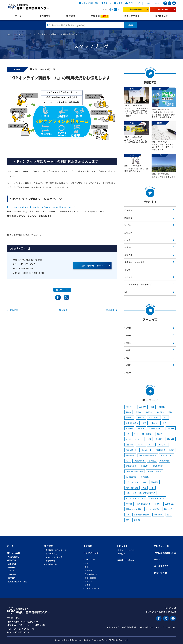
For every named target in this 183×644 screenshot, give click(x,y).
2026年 (128, 328)
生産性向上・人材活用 (134, 262)
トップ (10, 34)
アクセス (108, 3)
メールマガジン (162, 566)
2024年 (128, 343)
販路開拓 (128, 218)
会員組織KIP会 (91, 574)
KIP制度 (129, 504)
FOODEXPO (160, 450)
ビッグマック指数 (156, 428)
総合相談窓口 (14, 557)
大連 (144, 488)
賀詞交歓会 (145, 477)
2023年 (128, 350)
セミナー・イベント (126, 550)
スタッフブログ (132, 16)
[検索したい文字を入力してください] (85, 25)
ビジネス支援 (44, 16)
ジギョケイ (158, 515)
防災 (128, 520)
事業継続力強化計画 (142, 515)
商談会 (138, 412)
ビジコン (137, 520)
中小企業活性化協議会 (135, 471)
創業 (144, 423)
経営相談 (128, 210)
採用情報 (88, 571)
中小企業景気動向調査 (165, 553)
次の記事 (112, 310)
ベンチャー (129, 240)
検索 (131, 25)
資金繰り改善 (131, 466)
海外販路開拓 (147, 434)
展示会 (129, 412)
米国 (128, 434)
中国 (152, 488)
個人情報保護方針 (130, 627)
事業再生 (152, 461)
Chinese (156, 3)
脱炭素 (160, 434)
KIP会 (127, 292)
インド (151, 445)
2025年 (128, 336)
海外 (152, 407)
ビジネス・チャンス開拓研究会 (138, 284)
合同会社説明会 (132, 423)
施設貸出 (71, 16)
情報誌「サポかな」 (127, 560)
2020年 (128, 373)
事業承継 (128, 247)
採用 (165, 417)
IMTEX (172, 450)
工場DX (158, 504)
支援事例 (100, 16)
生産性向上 (169, 504)
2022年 (128, 358)
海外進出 (128, 225)
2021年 (128, 365)
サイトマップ (134, 3)
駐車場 (120, 3)
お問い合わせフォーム (92, 266)
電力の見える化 (132, 488)
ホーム (18, 16)
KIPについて (162, 16)
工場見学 (143, 407)
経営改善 (144, 466)
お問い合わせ (163, 9)
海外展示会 (130, 455)
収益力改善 (165, 461)
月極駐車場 (50, 561)
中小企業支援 (139, 461)
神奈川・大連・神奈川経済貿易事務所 (141, 493)
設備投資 (128, 233)
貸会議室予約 (136, 9)
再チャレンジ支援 (155, 471)
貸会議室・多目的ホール (56, 550)
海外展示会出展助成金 (148, 455)
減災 (169, 515)
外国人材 (154, 423)
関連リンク (159, 559)
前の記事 (13, 310)
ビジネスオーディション (135, 498)
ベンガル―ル (146, 450)
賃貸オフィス (51, 554)
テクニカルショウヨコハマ (136, 482)
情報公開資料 (90, 578)
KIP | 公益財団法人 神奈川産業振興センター (29, 6)
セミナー (171, 428)
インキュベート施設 (54, 557)
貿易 (170, 412)
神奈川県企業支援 (143, 504)
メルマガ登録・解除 (90, 3)
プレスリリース (161, 546)
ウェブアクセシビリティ (167, 627)
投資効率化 (168, 509)
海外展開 (141, 428)
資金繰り (159, 439)
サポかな (128, 277)
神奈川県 (141, 417)
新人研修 (129, 428)
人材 (128, 461)
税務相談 (129, 445)
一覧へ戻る (62, 310)
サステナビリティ (92, 588)
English (147, 3)
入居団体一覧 (51, 564)
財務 (149, 439)
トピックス (122, 546)
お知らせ (122, 554)
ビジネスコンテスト (157, 498)
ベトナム (141, 445)
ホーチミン (163, 445)
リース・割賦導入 (153, 509)
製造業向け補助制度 (134, 509)
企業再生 (128, 255)
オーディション (167, 455)
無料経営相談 (131, 477)
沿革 (86, 563)
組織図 (87, 567)
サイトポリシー (147, 627)
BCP (128, 515)
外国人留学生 (154, 417)
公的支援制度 (157, 466)
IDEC (136, 434)
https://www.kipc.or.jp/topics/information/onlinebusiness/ (41, 207)
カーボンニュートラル (135, 439)
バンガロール (131, 450)
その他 (127, 270)
